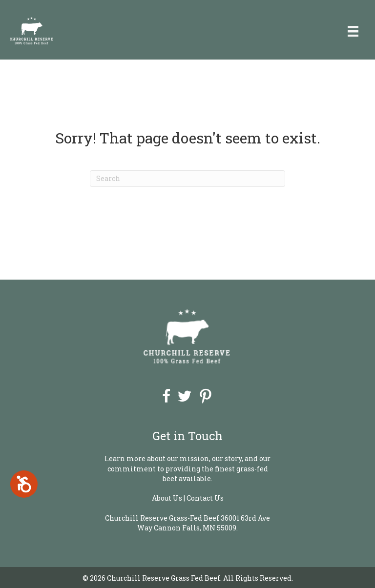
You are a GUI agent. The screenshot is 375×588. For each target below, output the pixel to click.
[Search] (187, 179)
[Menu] (353, 31)
